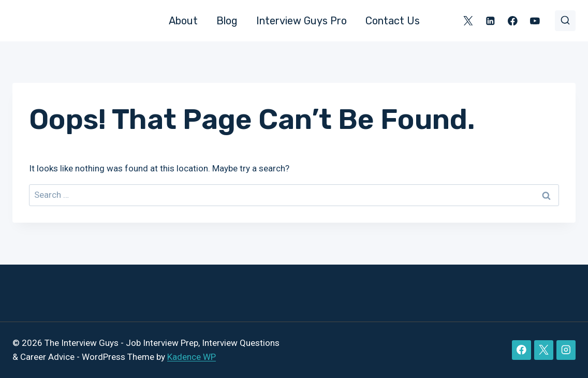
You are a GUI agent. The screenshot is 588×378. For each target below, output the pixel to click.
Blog (227, 21)
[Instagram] (566, 350)
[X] (468, 20)
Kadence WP (192, 357)
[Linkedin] (490, 20)
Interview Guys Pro (302, 21)
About (183, 21)
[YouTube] (535, 20)
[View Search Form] (565, 21)
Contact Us (393, 21)
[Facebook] (513, 20)
